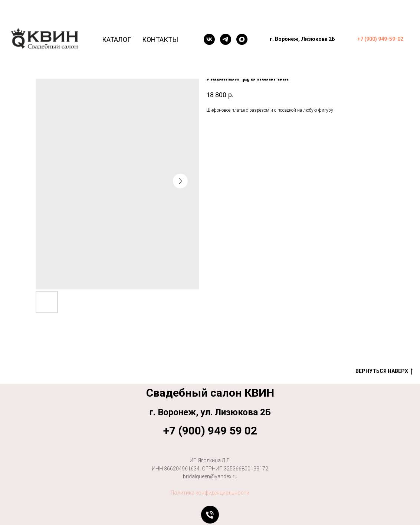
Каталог (117, 40)
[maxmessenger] (242, 39)
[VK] (209, 39)
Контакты (160, 40)
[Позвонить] (210, 515)
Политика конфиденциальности (210, 493)
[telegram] (226, 39)
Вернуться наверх (384, 371)
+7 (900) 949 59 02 (210, 431)
